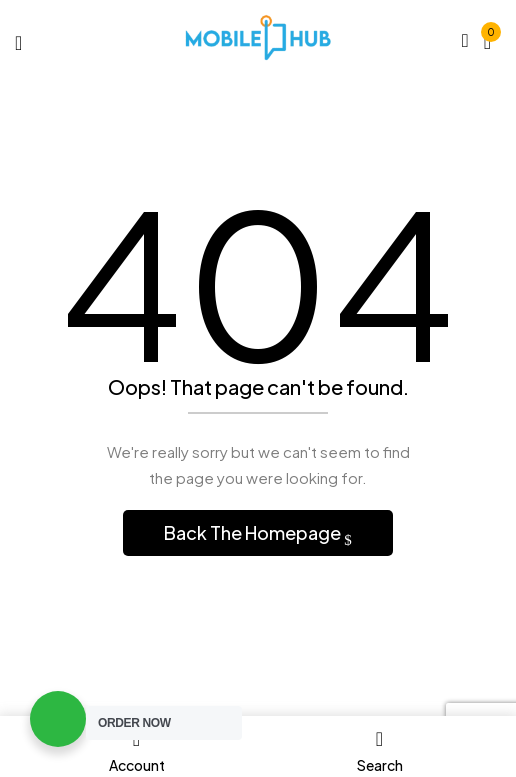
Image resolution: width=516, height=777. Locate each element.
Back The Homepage (254, 532)
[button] (487, 39)
